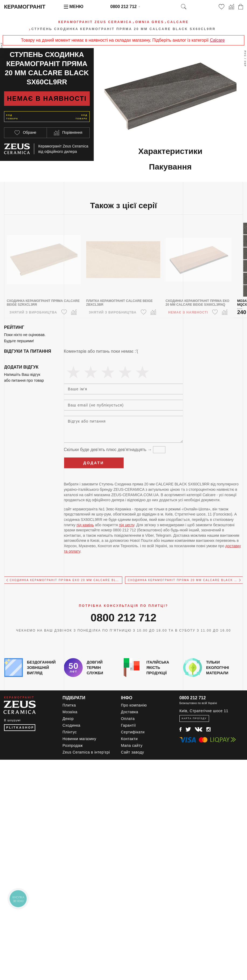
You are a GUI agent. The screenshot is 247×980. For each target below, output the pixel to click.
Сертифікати (133, 732)
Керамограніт (25, 7)
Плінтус (70, 732)
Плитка (69, 705)
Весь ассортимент (2, 59)
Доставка (130, 712)
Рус (245, 54)
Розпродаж (73, 745)
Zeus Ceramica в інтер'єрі (86, 752)
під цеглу (126, 525)
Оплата (128, 719)
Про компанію (134, 705)
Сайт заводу (133, 752)
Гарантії (128, 725)
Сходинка (71, 725)
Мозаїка (70, 712)
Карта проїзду (194, 718)
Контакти (129, 739)
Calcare (217, 40)
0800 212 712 (124, 7)
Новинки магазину (79, 739)
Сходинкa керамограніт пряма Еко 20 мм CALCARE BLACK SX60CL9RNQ (66, 580)
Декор (68, 719)
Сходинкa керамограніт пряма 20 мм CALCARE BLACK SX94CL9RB (186, 580)
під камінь (85, 525)
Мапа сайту (132, 745)
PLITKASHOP (20, 727)
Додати (94, 463)
